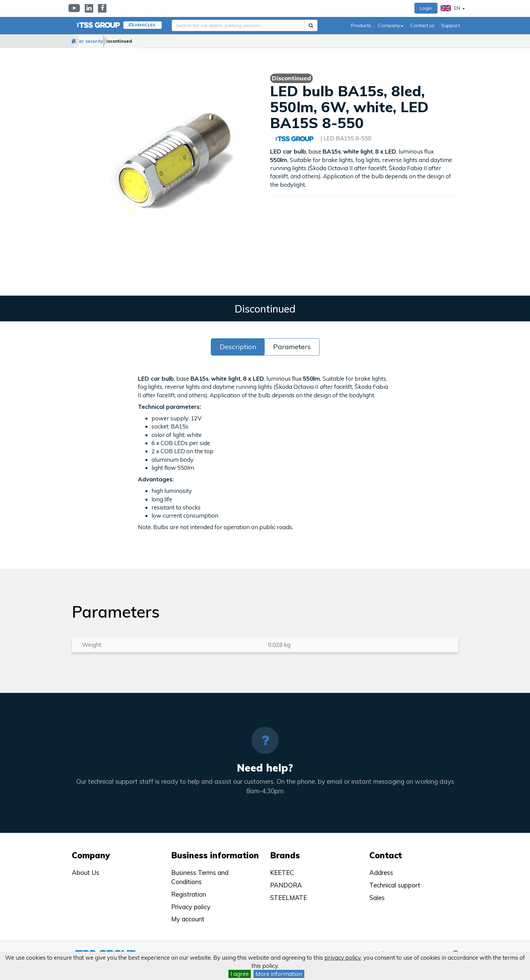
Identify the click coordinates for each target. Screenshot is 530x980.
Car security (111, 41)
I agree (240, 974)
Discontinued (153, 41)
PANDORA (286, 885)
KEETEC (282, 873)
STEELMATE (289, 898)
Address (381, 873)
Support (451, 25)
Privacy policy (191, 907)
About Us (86, 873)
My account (188, 919)
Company (391, 25)
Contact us (422, 25)
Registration (189, 894)
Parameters (292, 347)
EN (453, 8)
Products (361, 25)
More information (279, 974)
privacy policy (343, 957)
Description (238, 347)
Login (426, 8)
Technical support (395, 885)
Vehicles (145, 25)
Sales (377, 898)
